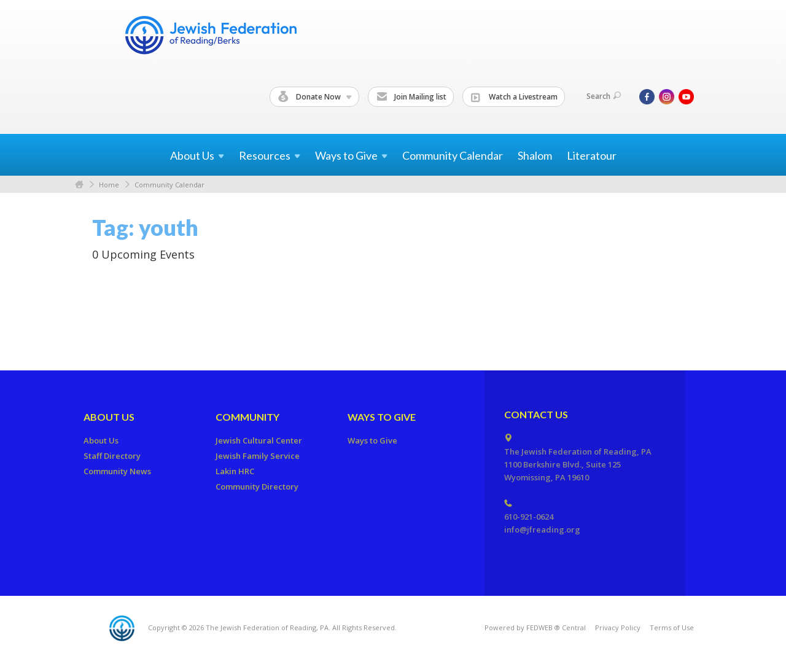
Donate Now (315, 97)
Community (247, 417)
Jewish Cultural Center (259, 440)
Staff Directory (112, 456)
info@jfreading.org (542, 529)
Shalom (535, 155)
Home (79, 185)
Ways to (351, 155)
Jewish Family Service (258, 456)
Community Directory (257, 486)
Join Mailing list (411, 97)
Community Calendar (453, 155)
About (197, 155)
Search (604, 96)
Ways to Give (382, 417)
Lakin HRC (235, 471)
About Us (109, 417)
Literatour (592, 155)
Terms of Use (672, 627)
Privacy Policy (618, 627)
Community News (117, 471)
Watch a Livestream (514, 97)
